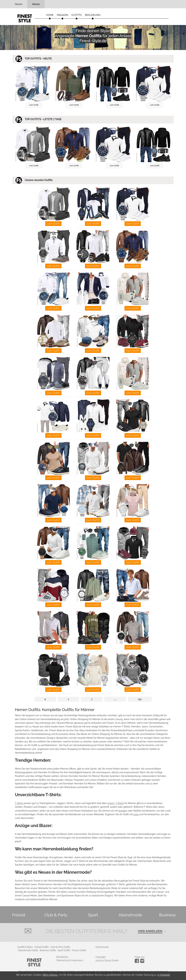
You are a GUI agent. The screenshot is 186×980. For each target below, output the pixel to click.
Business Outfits (48, 950)
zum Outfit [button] (34, 105)
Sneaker (123, 811)
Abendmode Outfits (28, 950)
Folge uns (140, 957)
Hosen (111, 803)
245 (140, 699)
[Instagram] (137, 962)
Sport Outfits (64, 950)
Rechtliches (62, 957)
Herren (36, 4)
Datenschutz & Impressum (70, 960)
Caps (136, 814)
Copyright (101, 957)
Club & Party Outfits (60, 947)
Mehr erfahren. (50, 975)
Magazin (62, 15)
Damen (19, 4)
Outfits (76, 15)
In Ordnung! (164, 975)
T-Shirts (19, 803)
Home (50, 15)
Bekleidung (93, 15)
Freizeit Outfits (42, 947)
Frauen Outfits (79, 950)
